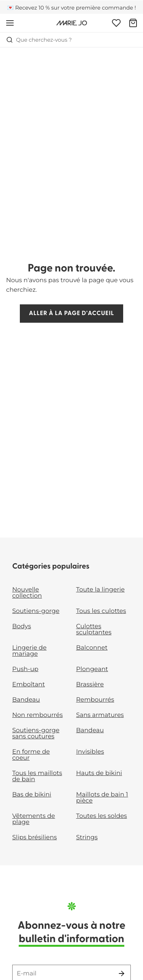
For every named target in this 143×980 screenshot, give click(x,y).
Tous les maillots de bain (37, 776)
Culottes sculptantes (94, 630)
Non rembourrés (38, 715)
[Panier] (133, 23)
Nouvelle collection (27, 593)
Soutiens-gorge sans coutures (36, 734)
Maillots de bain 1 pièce (102, 798)
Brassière (90, 685)
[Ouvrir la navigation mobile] (10, 23)
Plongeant (92, 669)
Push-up (25, 669)
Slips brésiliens (35, 838)
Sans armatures (100, 715)
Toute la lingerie (100, 590)
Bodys (22, 627)
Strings (87, 838)
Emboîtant (29, 685)
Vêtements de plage (34, 819)
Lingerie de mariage (29, 651)
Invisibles (90, 752)
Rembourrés (95, 700)
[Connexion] (116, 23)
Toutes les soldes (102, 816)
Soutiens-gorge (36, 611)
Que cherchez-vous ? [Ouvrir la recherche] (39, 40)
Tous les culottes (101, 611)
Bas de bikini (32, 795)
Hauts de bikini (99, 773)
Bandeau (26, 700)
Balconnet (92, 648)
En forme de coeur (31, 755)
